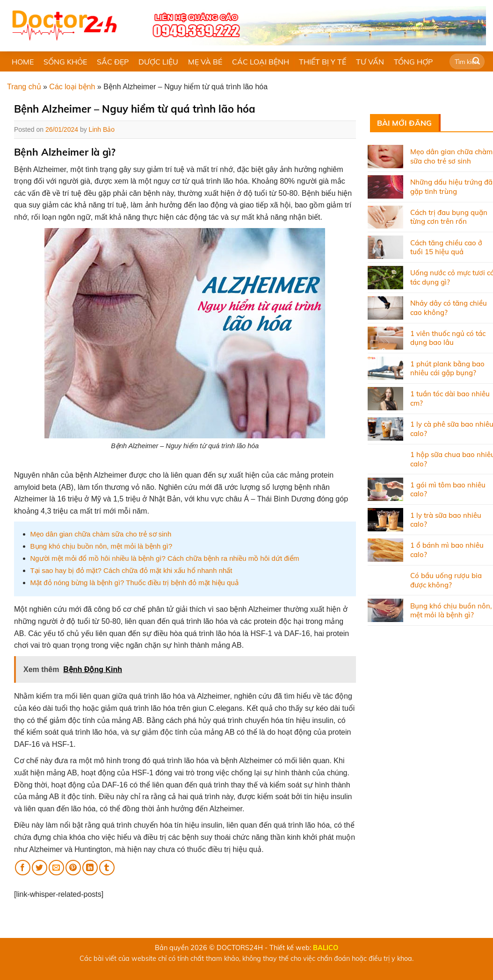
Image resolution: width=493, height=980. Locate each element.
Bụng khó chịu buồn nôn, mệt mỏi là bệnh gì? (101, 546)
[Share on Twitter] (40, 868)
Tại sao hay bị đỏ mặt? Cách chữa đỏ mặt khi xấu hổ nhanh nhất (131, 570)
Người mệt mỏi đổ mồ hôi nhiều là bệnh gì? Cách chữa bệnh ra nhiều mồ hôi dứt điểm (165, 558)
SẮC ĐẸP (113, 62)
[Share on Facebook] (23, 868)
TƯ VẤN (370, 62)
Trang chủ (24, 87)
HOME (23, 62)
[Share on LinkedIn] (90, 868)
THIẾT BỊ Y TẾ (323, 62)
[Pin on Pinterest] (73, 868)
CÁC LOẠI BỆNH (261, 62)
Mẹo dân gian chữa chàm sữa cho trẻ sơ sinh (101, 534)
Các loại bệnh (72, 87)
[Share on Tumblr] (107, 868)
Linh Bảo (102, 129)
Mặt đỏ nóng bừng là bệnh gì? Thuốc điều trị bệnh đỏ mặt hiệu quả (134, 583)
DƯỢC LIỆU (158, 62)
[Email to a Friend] (56, 868)
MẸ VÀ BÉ (205, 62)
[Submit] (476, 62)
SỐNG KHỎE (65, 62)
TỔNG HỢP (413, 62)
